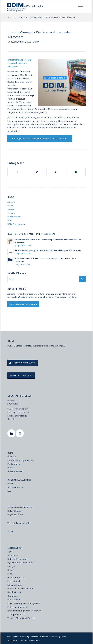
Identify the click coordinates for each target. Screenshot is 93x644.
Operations (13, 596)
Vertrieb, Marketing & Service (21, 618)
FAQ (9, 491)
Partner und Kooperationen (21, 460)
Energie (11, 566)
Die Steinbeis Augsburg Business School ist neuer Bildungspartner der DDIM (48, 250)
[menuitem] (81, 6)
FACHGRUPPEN (15, 548)
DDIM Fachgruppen (16, 224)
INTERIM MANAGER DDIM (20, 507)
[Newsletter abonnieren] (21, 376)
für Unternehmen (16, 487)
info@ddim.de (21, 416)
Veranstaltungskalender (19, 523)
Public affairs (14, 464)
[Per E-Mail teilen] (76, 172)
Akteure (11, 202)
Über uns (12, 457)
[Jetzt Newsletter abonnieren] (23, 304)
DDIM (10, 220)
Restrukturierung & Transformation (24, 611)
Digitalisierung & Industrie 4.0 (21, 563)
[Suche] (47, 279)
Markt (10, 205)
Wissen (11, 209)
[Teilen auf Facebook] (17, 172)
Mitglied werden (15, 515)
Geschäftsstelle (15, 471)
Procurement (14, 600)
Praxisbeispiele (15, 217)
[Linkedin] (12, 433)
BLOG (10, 531)
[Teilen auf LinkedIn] (56, 172)
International (14, 581)
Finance (11, 570)
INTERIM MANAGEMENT (19, 480)
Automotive (13, 555)
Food (10, 574)
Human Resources (16, 577)
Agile (10, 552)
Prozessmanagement (18, 607)
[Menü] (81, 6)
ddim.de (11, 419)
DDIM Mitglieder (15, 511)
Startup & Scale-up (16, 614)
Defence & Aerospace (18, 559)
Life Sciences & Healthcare (20, 589)
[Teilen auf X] (37, 172)
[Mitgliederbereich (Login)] (23, 363)
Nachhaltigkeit (14, 592)
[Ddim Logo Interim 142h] (38, 6)
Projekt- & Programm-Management (24, 603)
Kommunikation (15, 585)
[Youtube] (20, 433)
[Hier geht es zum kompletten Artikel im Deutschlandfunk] (40, 139)
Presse (11, 468)
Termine (11, 213)
